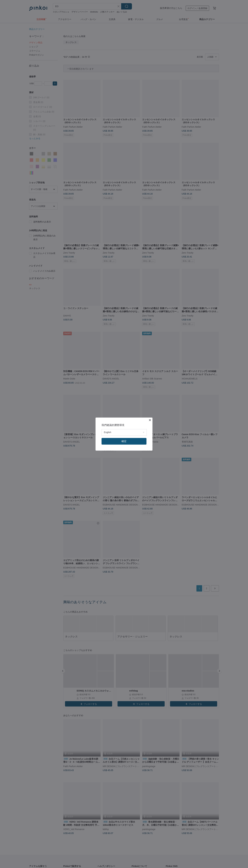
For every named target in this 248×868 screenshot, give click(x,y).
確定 (124, 441)
